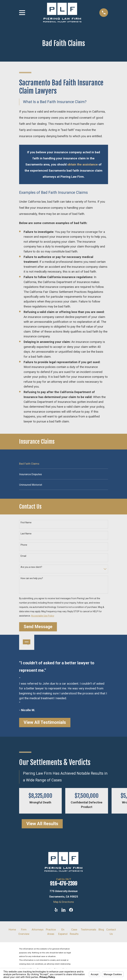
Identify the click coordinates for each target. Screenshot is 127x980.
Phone (24, 545)
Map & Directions (64, 902)
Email (23, 556)
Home (12, 930)
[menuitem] (64, 463)
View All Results (42, 824)
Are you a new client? (31, 567)
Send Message (38, 627)
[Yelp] (56, 910)
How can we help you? (32, 578)
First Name (26, 522)
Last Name (26, 534)
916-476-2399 (64, 884)
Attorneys (38, 930)
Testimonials (88, 930)
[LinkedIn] (63, 910)
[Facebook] (71, 910)
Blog (101, 930)
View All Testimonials (45, 722)
